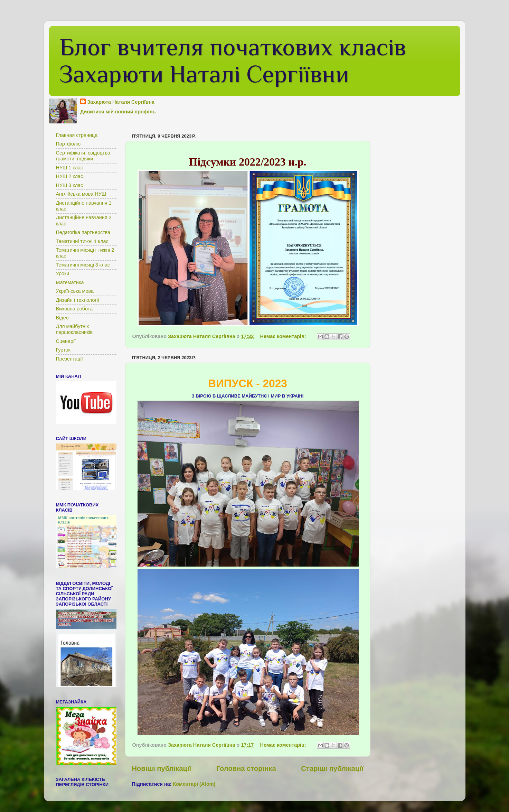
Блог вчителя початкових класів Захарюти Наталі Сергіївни (233, 60)
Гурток (63, 350)
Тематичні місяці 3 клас (83, 265)
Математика (70, 282)
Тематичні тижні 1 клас (82, 241)
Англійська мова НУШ (81, 194)
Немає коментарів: (284, 336)
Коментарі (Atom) (194, 784)
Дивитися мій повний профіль (118, 112)
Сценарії (66, 341)
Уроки (63, 273)
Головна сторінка (246, 768)
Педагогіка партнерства (83, 232)
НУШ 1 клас (70, 168)
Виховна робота (74, 309)
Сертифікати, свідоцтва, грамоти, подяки (84, 156)
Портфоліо (68, 144)
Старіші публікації (332, 768)
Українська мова (75, 291)
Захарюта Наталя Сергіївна (121, 102)
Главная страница (77, 135)
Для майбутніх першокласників (74, 329)
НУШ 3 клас (70, 185)
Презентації (69, 359)
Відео (62, 318)
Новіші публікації (162, 768)
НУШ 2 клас (70, 176)
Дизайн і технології (78, 300)
